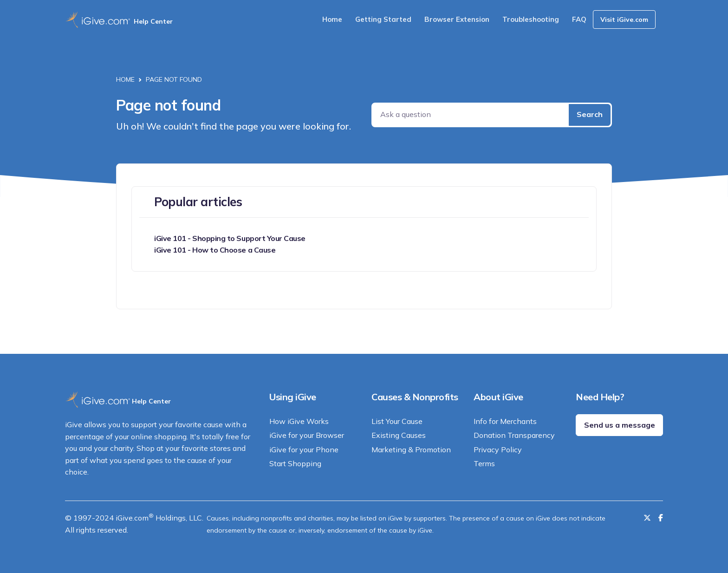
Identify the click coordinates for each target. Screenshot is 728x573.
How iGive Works (299, 421)
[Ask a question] (471, 115)
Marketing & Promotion (411, 449)
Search (590, 114)
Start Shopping (295, 463)
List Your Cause (397, 421)
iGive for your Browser (307, 435)
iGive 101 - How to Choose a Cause (215, 250)
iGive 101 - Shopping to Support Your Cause (230, 238)
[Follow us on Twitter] (647, 518)
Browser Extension (457, 19)
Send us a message (620, 425)
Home (332, 19)
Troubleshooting (531, 19)
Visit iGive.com (624, 20)
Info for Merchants (505, 421)
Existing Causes (399, 435)
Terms (484, 463)
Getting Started (383, 19)
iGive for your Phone (304, 449)
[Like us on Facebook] (661, 518)
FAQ (579, 19)
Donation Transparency (514, 435)
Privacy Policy (498, 449)
